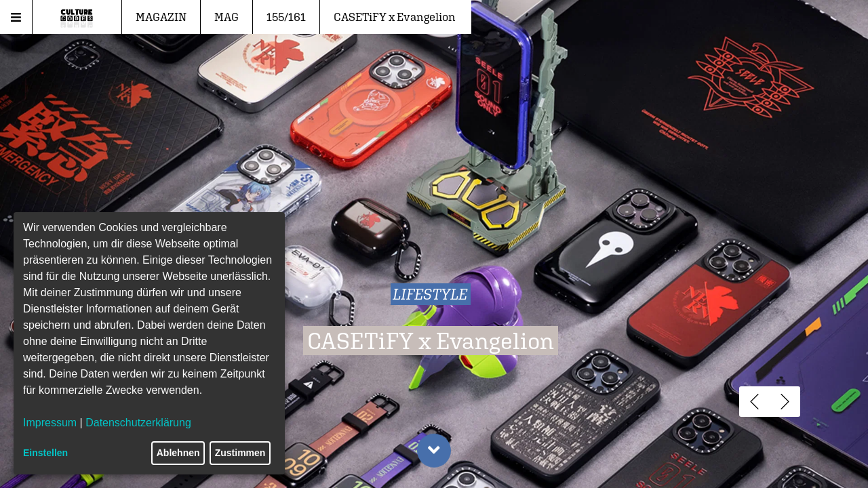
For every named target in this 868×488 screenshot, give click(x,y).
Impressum (50, 423)
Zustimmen (240, 453)
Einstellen (45, 453)
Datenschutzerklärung (138, 423)
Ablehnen (178, 453)
